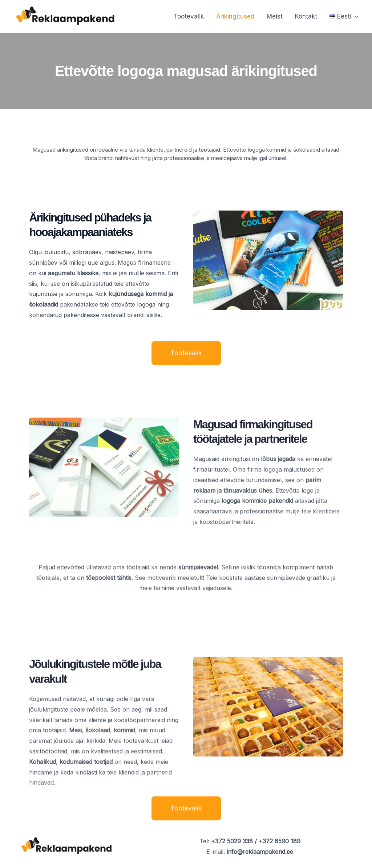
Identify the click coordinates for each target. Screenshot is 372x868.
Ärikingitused (235, 16)
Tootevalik (189, 16)
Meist (275, 16)
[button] (344, 16)
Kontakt (306, 16)
